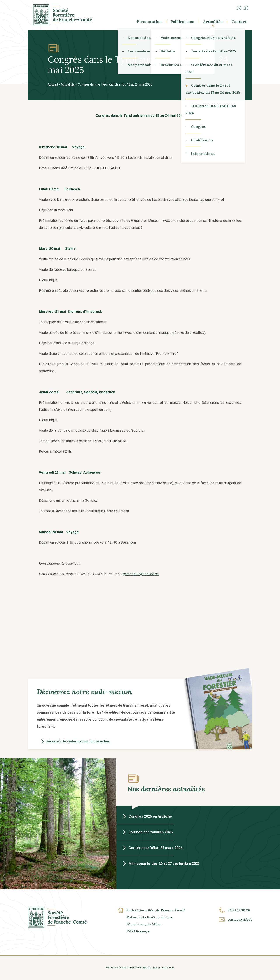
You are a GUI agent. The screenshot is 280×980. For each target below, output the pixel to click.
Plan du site (168, 968)
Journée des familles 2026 (151, 832)
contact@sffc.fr (240, 919)
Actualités (213, 22)
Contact (239, 22)
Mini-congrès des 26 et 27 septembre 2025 (164, 864)
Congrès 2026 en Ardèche (150, 816)
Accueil (53, 84)
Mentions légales (152, 968)
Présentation (149, 22)
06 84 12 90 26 (239, 910)
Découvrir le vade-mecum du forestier (78, 741)
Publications (182, 22)
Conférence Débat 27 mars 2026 (156, 848)
